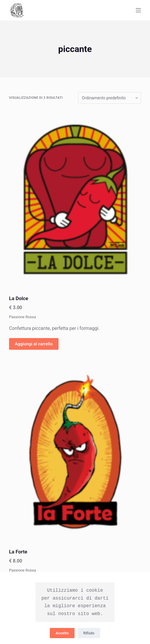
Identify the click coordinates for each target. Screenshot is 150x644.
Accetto (62, 633)
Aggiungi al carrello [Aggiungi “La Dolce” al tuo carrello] (34, 344)
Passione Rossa (22, 317)
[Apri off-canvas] (138, 10)
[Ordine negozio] (110, 98)
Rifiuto (89, 633)
